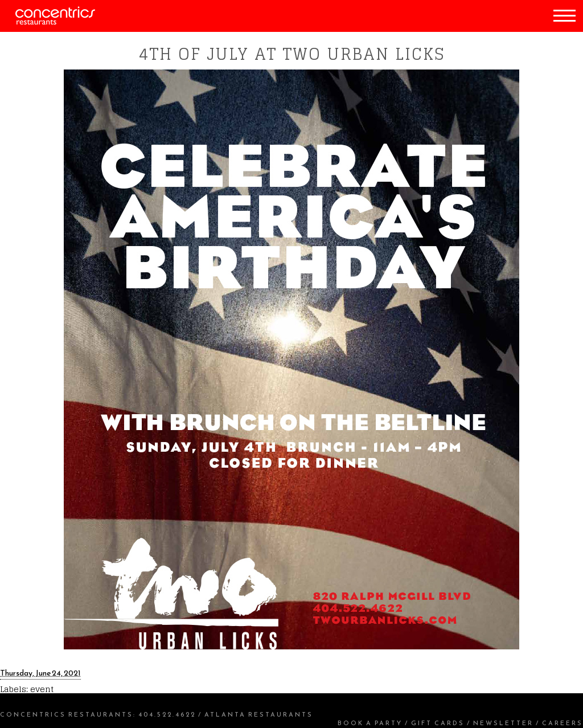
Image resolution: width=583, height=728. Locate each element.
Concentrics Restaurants (67, 714)
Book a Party (370, 723)
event (42, 689)
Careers (563, 723)
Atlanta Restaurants (259, 714)
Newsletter (503, 723)
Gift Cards (438, 723)
